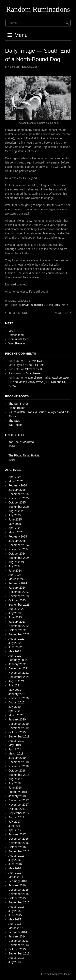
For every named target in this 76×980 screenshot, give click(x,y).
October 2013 (17, 949)
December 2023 (19, 592)
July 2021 (15, 685)
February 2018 (18, 792)
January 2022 (17, 664)
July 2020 (15, 707)
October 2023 (17, 600)
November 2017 (19, 805)
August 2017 (17, 817)
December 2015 (19, 890)
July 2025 (15, 515)
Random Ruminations (38, 9)
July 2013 (15, 962)
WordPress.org (18, 343)
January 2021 (17, 694)
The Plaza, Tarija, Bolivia (24, 455)
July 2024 (15, 566)
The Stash (15, 421)
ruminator (31, 67)
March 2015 (16, 928)
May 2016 (15, 868)
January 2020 (17, 719)
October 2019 (17, 732)
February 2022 (18, 660)
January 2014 (17, 936)
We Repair (15, 425)
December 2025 (19, 494)
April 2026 (15, 477)
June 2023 (15, 617)
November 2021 (19, 673)
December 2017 (19, 800)
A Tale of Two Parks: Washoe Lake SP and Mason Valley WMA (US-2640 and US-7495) (39, 382)
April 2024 (15, 575)
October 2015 (17, 898)
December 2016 (19, 839)
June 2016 (15, 864)
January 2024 (17, 588)
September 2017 (19, 813)
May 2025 (15, 524)
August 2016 (17, 856)
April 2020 (15, 711)
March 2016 (16, 877)
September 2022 (19, 634)
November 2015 (19, 894)
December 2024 (19, 545)
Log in (12, 331)
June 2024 (15, 571)
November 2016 (19, 843)
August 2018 (17, 779)
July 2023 (15, 613)
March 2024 (16, 579)
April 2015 (15, 924)
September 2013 (19, 953)
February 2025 (18, 536)
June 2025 (15, 519)
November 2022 (19, 626)
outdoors (41, 305)
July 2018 (15, 783)
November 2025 (19, 498)
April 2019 (15, 749)
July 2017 (15, 822)
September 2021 (19, 677)
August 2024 (17, 562)
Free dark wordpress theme (56, 974)
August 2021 (17, 681)
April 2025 (15, 528)
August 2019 (17, 741)
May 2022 (15, 651)
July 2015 (15, 911)
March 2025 (16, 532)
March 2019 (16, 753)
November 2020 (19, 698)
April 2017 (15, 830)
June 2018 (15, 788)
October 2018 (17, 771)
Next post (62, 313)
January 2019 (17, 758)
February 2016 (18, 881)
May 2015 (15, 919)
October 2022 (17, 630)
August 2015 (17, 907)
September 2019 (19, 736)
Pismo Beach (17, 408)
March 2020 (16, 715)
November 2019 (19, 728)
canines (27, 305)
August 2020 (17, 702)
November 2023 (19, 596)
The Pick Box (33, 361)
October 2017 (17, 809)
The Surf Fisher (18, 404)
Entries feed (16, 335)
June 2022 (15, 647)
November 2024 (19, 549)
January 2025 (17, 541)
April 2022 (15, 656)
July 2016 (15, 860)
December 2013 (19, 941)
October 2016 (17, 847)
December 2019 (19, 724)
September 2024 (19, 558)
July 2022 (15, 643)
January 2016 (17, 885)
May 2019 (15, 745)
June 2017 (15, 826)
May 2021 (15, 690)
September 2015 (19, 902)
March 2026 (16, 481)
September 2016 (19, 851)
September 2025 (19, 507)
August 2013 (17, 958)
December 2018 (19, 762)
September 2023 (19, 605)
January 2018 (17, 796)
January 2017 (17, 834)
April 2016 (15, 873)
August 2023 (17, 609)
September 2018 (19, 775)
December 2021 (19, 668)
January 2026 (17, 490)
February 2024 (18, 583)
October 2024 (17, 554)
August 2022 (17, 639)
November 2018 (19, 766)
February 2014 (18, 932)
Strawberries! (33, 369)
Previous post (17, 313)
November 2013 (19, 945)
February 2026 (18, 485)
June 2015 (15, 915)
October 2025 (17, 502)
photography (59, 305)
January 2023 (17, 622)
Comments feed (19, 339)
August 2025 (17, 511)
